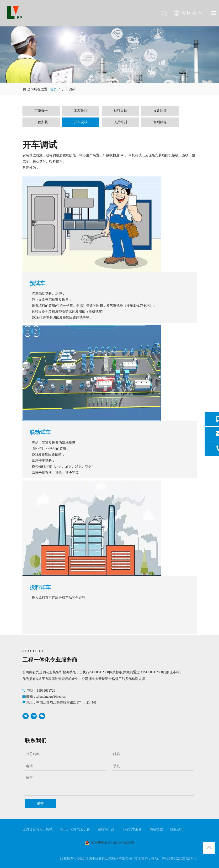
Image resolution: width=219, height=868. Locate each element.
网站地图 (156, 829)
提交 (40, 804)
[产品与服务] (109, 55)
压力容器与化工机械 (37, 829)
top (209, 848)
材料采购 (120, 111)
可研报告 (41, 111)
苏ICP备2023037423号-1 (179, 859)
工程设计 (81, 111)
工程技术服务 (132, 829)
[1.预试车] (92, 224)
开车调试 (81, 122)
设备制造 (160, 111)
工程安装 (41, 122)
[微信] (42, 716)
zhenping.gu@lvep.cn (51, 697)
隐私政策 (177, 829)
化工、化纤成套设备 (75, 829)
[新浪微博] (26, 716)
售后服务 (160, 122)
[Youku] (34, 716)
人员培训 (120, 122)
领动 (155, 859)
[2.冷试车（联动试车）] (92, 373)
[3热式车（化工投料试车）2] (92, 528)
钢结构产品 (106, 829)
